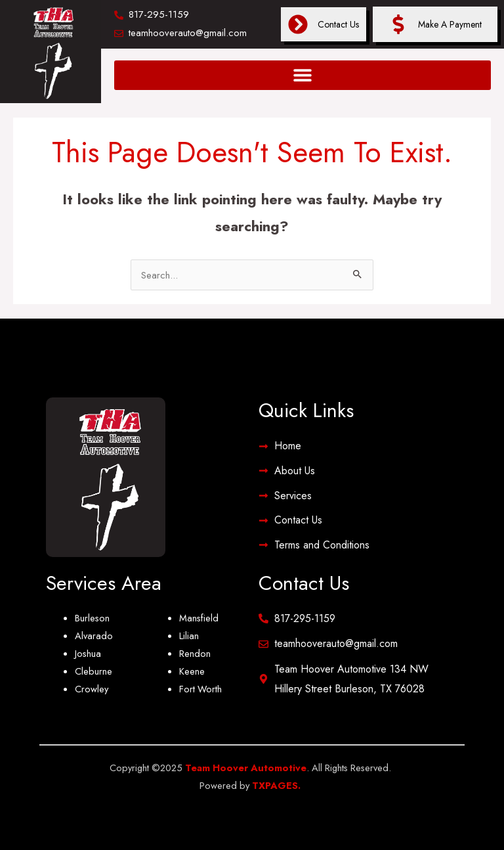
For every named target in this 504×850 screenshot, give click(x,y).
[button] (303, 75)
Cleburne (94, 671)
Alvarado (94, 636)
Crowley (92, 689)
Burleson (92, 618)
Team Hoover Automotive (246, 768)
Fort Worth (200, 689)
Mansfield (199, 618)
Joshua (88, 653)
